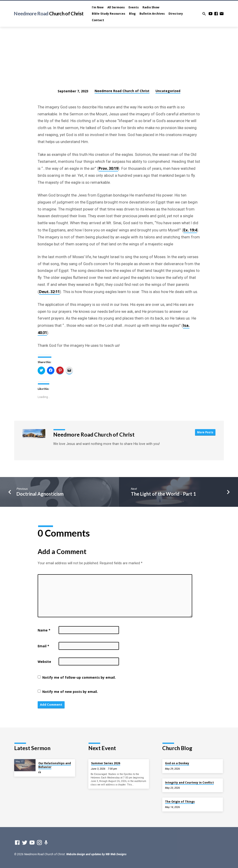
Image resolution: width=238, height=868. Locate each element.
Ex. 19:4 (190, 230)
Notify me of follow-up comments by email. (79, 677)
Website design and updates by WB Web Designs (96, 855)
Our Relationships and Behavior (55, 765)
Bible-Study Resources (109, 14)
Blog (132, 14)
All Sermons (116, 7)
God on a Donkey (177, 763)
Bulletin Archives (152, 14)
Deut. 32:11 (49, 292)
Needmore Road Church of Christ (122, 91)
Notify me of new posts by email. (70, 692)
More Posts (205, 432)
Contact (98, 20)
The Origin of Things (180, 802)
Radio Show (151, 7)
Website (44, 662)
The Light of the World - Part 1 (163, 494)
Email (43, 646)
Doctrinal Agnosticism (40, 494)
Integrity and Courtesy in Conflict (189, 783)
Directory (176, 14)
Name (44, 630)
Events (134, 7)
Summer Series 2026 (106, 763)
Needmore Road (49, 13)
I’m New (98, 7)
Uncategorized (168, 91)
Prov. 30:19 (108, 168)
